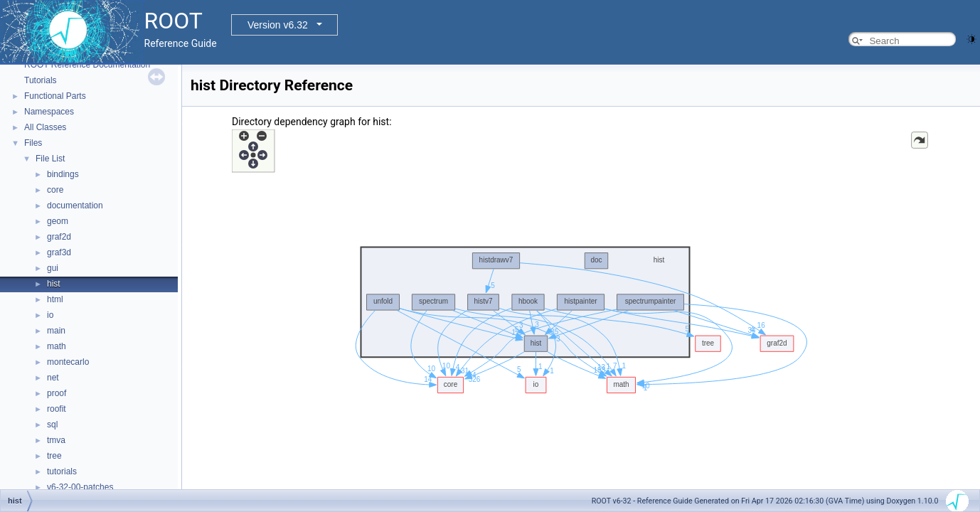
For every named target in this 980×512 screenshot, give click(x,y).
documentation (75, 206)
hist (54, 284)
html (55, 299)
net (53, 378)
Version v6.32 (278, 25)
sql (52, 425)
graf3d (59, 252)
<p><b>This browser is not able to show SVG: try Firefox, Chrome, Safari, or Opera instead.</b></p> (581, 315)
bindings (63, 174)
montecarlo (68, 362)
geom (58, 221)
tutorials (62, 471)
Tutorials (41, 80)
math (57, 346)
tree (54, 456)
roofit (57, 409)
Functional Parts (55, 96)
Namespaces (49, 112)
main (56, 331)
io (50, 315)
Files (33, 143)
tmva (56, 440)
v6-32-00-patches (80, 487)
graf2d (59, 237)
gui (53, 268)
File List (50, 159)
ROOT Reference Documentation (87, 65)
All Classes (45, 127)
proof (57, 393)
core (55, 190)
